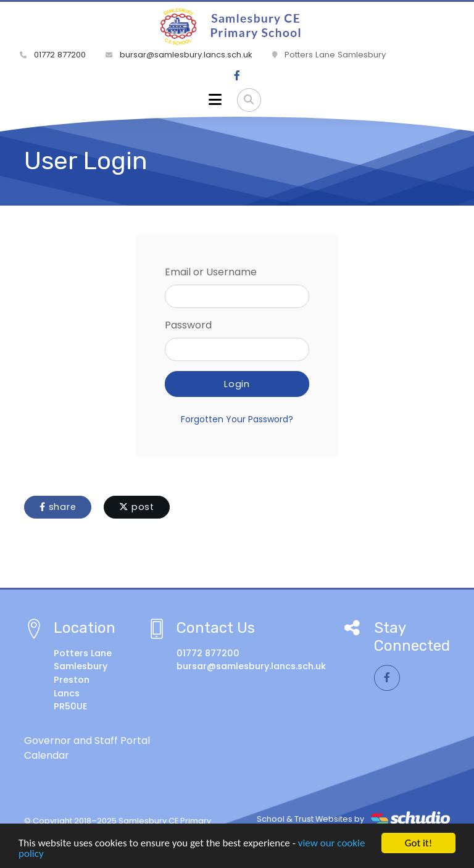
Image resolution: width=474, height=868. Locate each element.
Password (188, 325)
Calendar (47, 755)
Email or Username (211, 272)
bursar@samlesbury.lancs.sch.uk (179, 55)
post (137, 507)
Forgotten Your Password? (237, 419)
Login (237, 384)
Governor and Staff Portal (87, 741)
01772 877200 (53, 55)
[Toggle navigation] (215, 100)
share (58, 507)
